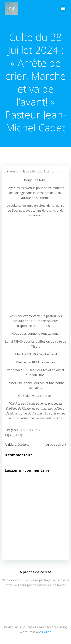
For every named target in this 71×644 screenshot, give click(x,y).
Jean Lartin (16, 171)
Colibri (47, 632)
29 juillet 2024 (35, 171)
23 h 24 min (53, 171)
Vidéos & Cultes (30, 430)
